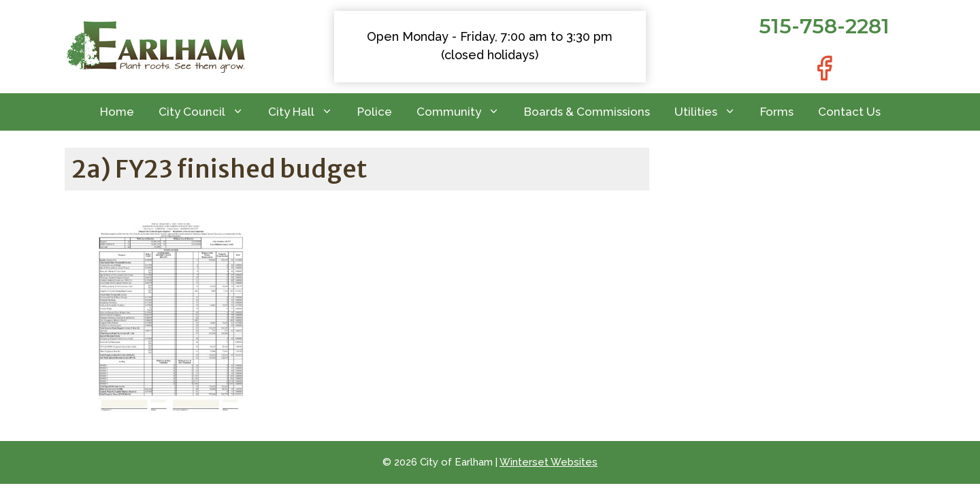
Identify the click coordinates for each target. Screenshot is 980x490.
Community (464, 112)
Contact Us (849, 112)
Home (117, 112)
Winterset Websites (549, 462)
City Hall (307, 112)
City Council (207, 112)
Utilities (711, 112)
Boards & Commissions (587, 112)
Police (375, 112)
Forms (777, 112)
